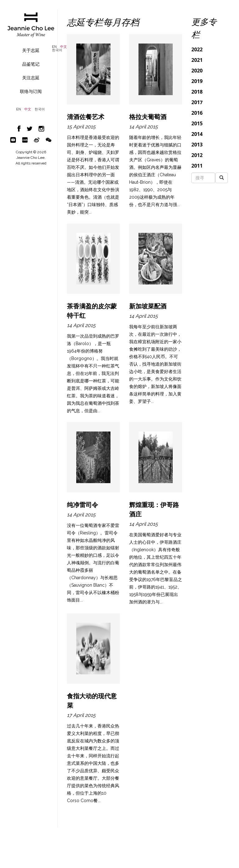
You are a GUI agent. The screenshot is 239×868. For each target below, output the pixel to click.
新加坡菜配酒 (148, 306)
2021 (197, 60)
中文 (63, 47)
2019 (197, 81)
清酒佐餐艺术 (86, 117)
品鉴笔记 (31, 64)
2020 (197, 71)
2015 (197, 123)
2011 (197, 166)
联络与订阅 (31, 91)
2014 (197, 134)
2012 (197, 155)
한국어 (57, 50)
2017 (197, 102)
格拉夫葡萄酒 (148, 117)
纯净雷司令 (82, 505)
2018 (197, 92)
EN (54, 47)
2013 (197, 145)
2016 (197, 113)
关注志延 (31, 78)
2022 (197, 49)
